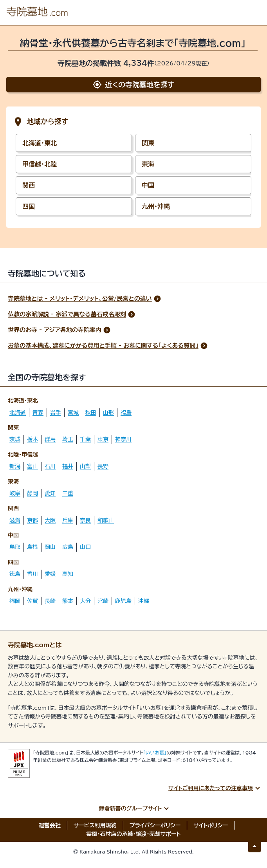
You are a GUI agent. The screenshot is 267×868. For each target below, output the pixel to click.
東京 (103, 439)
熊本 (68, 601)
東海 (148, 164)
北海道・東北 (40, 143)
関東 (148, 143)
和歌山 (106, 520)
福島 (126, 413)
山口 (85, 547)
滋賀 (15, 520)
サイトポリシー (211, 825)
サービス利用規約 (95, 825)
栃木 (32, 439)
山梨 (85, 466)
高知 (68, 574)
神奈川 (123, 439)
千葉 (85, 439)
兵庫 (68, 520)
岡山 (50, 547)
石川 (50, 466)
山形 (108, 413)
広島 (68, 547)
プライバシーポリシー (155, 825)
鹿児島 (123, 601)
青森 (38, 413)
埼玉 (68, 439)
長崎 (50, 601)
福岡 (15, 601)
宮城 (73, 413)
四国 (29, 206)
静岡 (32, 493)
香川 (32, 574)
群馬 (50, 439)
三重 (68, 493)
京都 (32, 520)
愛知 (50, 493)
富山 (32, 466)
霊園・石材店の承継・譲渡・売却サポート (134, 834)
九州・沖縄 (156, 206)
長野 (103, 466)
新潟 (15, 466)
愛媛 (50, 574)
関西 (29, 185)
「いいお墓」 (155, 753)
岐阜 (15, 493)
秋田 (91, 413)
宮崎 (103, 601)
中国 (148, 185)
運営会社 (50, 825)
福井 (68, 466)
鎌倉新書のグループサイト (131, 808)
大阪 (50, 520)
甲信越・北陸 (40, 164)
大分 (85, 601)
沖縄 (144, 601)
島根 (32, 547)
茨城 (15, 439)
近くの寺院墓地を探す (133, 85)
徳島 (15, 574)
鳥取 (15, 547)
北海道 (18, 413)
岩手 (56, 413)
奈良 (85, 520)
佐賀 (32, 601)
